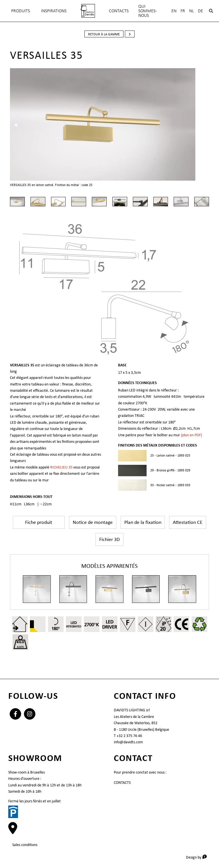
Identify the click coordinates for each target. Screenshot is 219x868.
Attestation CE (188, 522)
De (200, 11)
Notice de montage (93, 522)
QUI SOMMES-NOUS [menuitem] (148, 11)
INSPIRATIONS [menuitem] (54, 11)
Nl (191, 11)
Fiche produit (39, 522)
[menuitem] (88, 11)
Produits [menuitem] (21, 11)
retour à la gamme (104, 34)
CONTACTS (122, 782)
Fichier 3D (109, 539)
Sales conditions (25, 845)
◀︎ (18, 125)
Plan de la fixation (143, 522)
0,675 (20, 647)
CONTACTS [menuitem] (119, 11)
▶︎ (205, 125)
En (174, 11)
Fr (183, 11)
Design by (198, 857)
